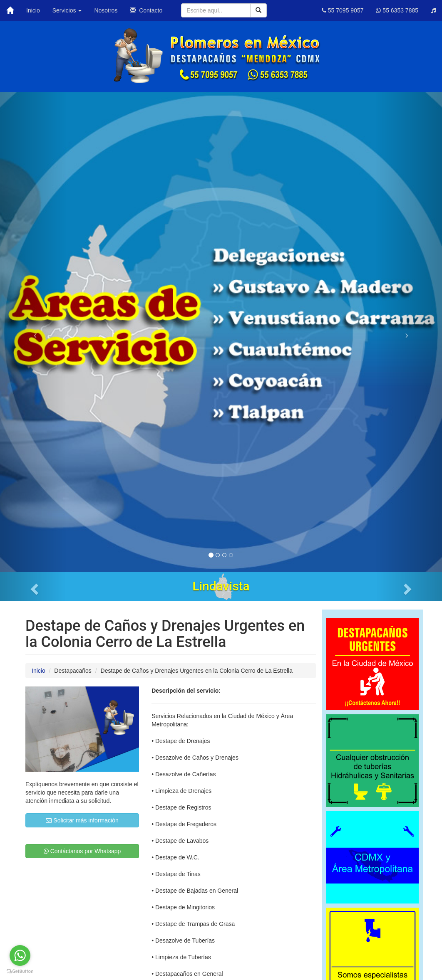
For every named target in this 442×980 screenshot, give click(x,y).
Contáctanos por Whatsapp (82, 851)
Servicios (67, 10)
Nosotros (106, 10)
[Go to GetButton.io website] (20, 971)
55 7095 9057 (343, 10)
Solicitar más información (82, 820)
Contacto (146, 10)
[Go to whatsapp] (20, 955)
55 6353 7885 (397, 10)
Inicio (33, 10)
